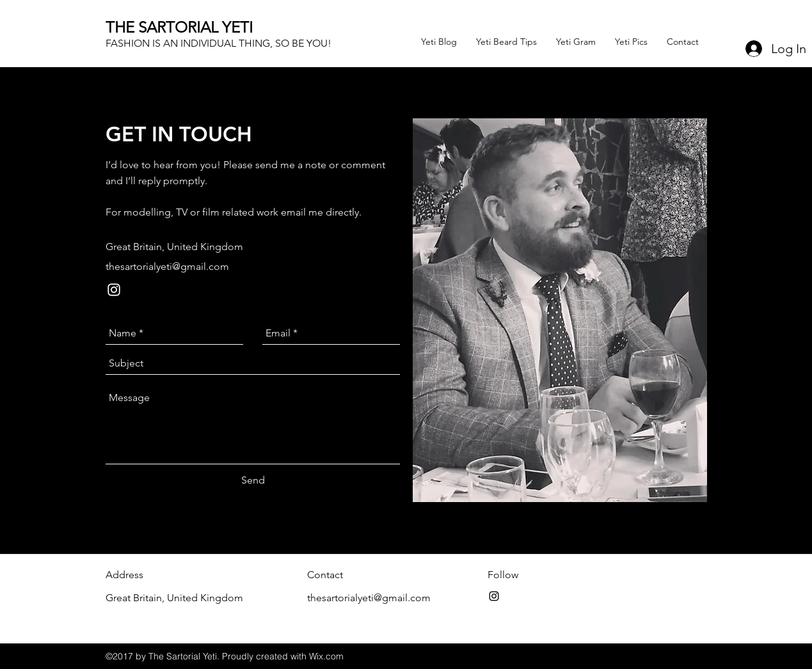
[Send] (253, 480)
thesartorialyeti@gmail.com (167, 266)
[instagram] (114, 290)
